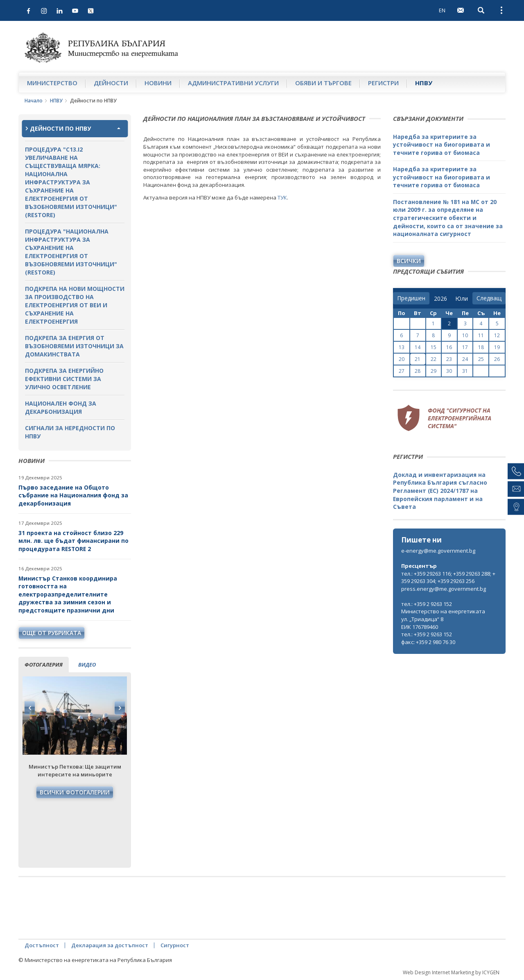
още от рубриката (52, 633)
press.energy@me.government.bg (444, 589)
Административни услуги (233, 83)
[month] (462, 299)
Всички (409, 261)
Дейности (111, 83)
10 (465, 335)
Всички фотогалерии (75, 792)
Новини (158, 83)
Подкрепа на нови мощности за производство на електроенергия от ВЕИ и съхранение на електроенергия (75, 305)
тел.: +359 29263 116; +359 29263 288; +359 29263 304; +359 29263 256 (448, 577)
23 (449, 359)
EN (442, 10)
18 (481, 347)
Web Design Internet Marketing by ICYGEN (451, 972)
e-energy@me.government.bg (438, 551)
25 (481, 359)
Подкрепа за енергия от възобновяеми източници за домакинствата (74, 346)
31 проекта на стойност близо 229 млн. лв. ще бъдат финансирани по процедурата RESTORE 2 (73, 541)
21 (418, 359)
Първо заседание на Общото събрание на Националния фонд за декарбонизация (73, 495)
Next (120, 708)
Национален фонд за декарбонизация (61, 407)
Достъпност (42, 945)
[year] (440, 299)
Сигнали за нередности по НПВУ (70, 432)
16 (449, 347)
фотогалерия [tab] (44, 665)
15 (434, 347)
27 (402, 371)
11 (481, 335)
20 (402, 359)
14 (418, 347)
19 (497, 347)
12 (497, 335)
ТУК (282, 197)
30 (449, 371)
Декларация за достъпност (110, 945)
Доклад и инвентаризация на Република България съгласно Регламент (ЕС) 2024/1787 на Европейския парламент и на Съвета (440, 491)
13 (402, 347)
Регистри (383, 83)
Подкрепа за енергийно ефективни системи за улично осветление (64, 379)
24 (465, 359)
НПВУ (424, 83)
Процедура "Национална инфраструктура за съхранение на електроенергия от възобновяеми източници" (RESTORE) (71, 252)
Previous (30, 708)
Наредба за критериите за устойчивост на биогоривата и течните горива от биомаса (442, 145)
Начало (34, 101)
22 (434, 359)
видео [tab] (87, 665)
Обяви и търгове (323, 83)
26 (497, 359)
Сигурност (175, 945)
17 (465, 347)
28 (418, 371)
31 (465, 371)
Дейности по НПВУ (60, 128)
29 (434, 371)
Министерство (52, 83)
